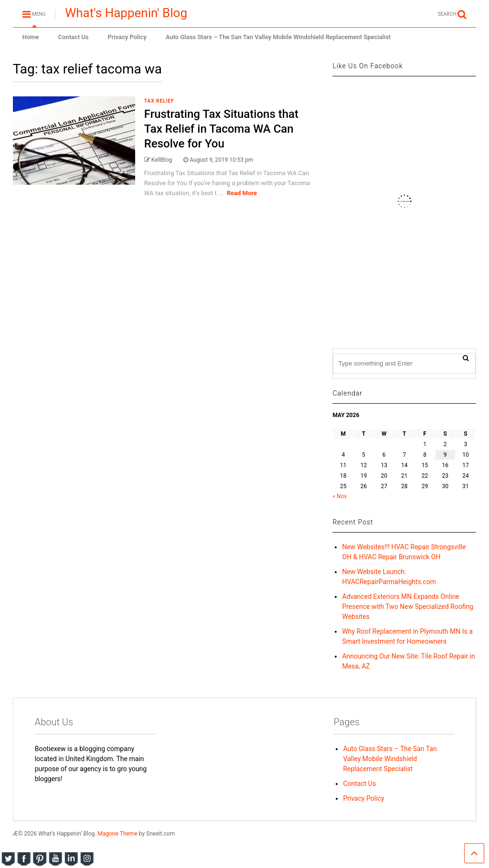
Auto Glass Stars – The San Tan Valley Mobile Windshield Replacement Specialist (278, 37)
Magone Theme (117, 834)
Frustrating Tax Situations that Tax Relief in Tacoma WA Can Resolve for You (221, 129)
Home (31, 37)
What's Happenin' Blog (126, 13)
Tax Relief (159, 101)
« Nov (340, 496)
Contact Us (74, 37)
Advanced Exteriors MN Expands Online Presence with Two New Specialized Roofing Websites (408, 607)
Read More (242, 193)
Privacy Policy (127, 37)
